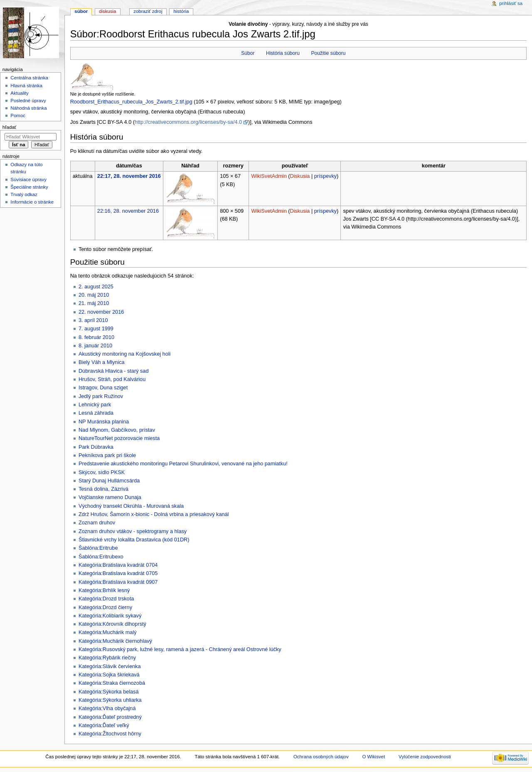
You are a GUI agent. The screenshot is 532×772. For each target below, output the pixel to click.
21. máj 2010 (94, 303)
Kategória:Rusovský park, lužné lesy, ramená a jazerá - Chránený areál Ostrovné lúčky (180, 649)
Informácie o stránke (32, 202)
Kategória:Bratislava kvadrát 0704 (118, 565)
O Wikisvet (374, 757)
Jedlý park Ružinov (101, 396)
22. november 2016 (101, 312)
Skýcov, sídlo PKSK (102, 472)
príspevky (325, 176)
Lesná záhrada (96, 413)
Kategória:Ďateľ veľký (104, 725)
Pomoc (18, 116)
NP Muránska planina (104, 422)
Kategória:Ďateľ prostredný (110, 717)
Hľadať (9, 127)
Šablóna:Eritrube (98, 548)
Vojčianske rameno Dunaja (110, 497)
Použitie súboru (328, 53)
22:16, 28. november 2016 (128, 211)
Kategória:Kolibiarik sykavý (110, 616)
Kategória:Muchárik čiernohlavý (115, 641)
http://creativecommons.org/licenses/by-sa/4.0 (188, 122)
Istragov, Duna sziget (103, 388)
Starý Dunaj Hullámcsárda (109, 481)
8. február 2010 (96, 337)
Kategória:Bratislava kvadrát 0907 (118, 582)
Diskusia (300, 176)
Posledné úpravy (28, 101)
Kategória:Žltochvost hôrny (110, 734)
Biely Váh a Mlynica (102, 362)
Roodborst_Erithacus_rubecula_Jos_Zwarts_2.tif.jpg (131, 102)
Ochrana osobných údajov (321, 757)
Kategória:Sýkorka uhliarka (110, 700)
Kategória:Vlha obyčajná (107, 708)
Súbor (248, 53)
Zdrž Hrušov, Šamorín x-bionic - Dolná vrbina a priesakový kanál (154, 514)
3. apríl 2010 (93, 320)
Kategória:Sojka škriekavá (109, 675)
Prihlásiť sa (511, 3)
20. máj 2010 (94, 295)
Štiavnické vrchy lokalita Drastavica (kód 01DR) (134, 540)
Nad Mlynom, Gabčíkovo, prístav (117, 430)
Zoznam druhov (97, 523)
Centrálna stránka (29, 78)
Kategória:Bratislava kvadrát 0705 (118, 573)
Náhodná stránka (28, 108)
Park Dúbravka (96, 447)
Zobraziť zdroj (148, 11)
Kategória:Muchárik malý (108, 632)
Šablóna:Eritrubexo (101, 557)
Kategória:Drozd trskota (106, 599)
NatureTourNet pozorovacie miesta (119, 438)
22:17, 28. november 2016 (129, 176)
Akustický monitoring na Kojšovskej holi (124, 354)
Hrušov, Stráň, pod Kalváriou (112, 379)
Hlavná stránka (26, 86)
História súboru (283, 53)
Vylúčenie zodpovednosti (425, 757)
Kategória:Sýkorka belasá (109, 692)
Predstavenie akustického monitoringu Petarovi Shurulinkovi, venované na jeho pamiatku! (183, 464)
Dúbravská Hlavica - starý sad (114, 371)
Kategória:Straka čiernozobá (112, 683)
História (181, 11)
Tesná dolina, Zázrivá (103, 489)
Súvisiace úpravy (28, 179)
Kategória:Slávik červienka (110, 666)
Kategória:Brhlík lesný (104, 590)
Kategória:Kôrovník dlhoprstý (112, 624)
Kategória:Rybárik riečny (107, 658)
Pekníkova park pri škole (107, 455)
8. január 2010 (95, 346)
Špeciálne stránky (29, 187)
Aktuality (19, 93)
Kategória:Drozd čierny (105, 607)
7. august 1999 (96, 329)
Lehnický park (95, 405)
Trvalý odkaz (24, 194)
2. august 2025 (96, 287)
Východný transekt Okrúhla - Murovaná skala (131, 506)
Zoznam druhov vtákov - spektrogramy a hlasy (133, 531)
